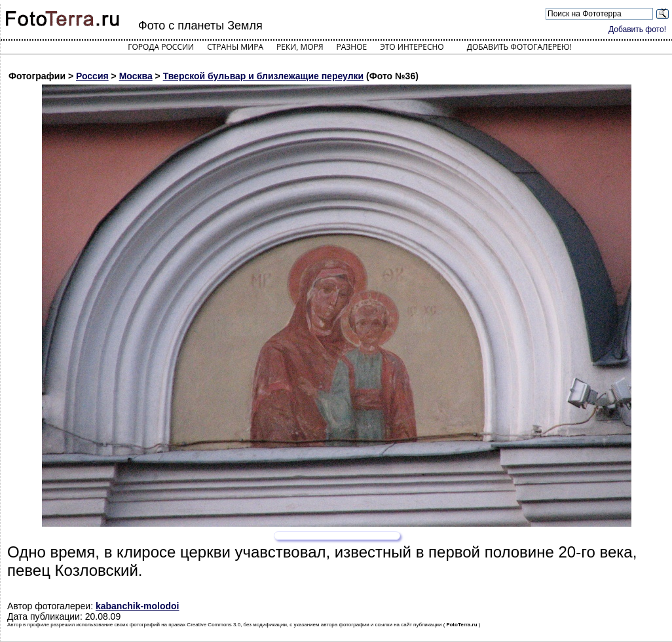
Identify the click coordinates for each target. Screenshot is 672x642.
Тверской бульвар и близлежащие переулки (264, 76)
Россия (92, 76)
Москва (136, 76)
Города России (161, 47)
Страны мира (235, 47)
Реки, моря (300, 47)
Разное (352, 47)
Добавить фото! (637, 29)
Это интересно (412, 47)
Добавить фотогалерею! (519, 47)
